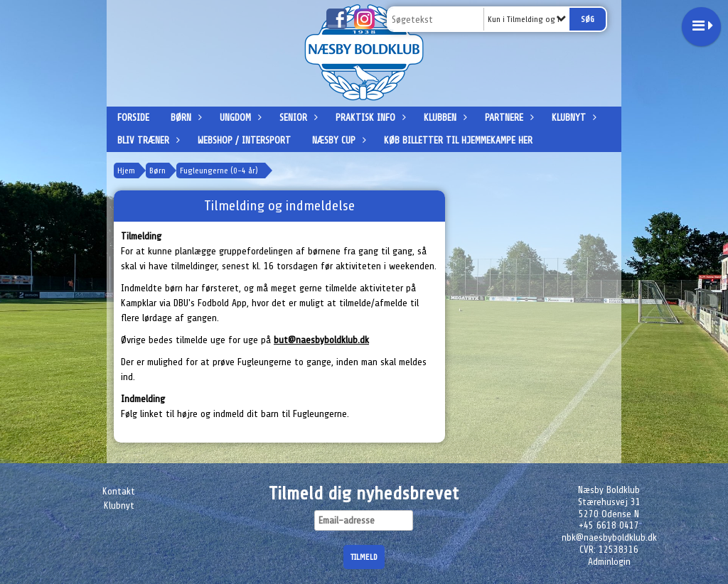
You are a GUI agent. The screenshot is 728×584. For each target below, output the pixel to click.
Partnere (508, 118)
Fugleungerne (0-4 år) (219, 171)
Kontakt (119, 491)
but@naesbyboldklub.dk (321, 340)
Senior (297, 118)
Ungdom (239, 118)
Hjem (126, 171)
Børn (184, 118)
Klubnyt (572, 118)
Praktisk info (369, 118)
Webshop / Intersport (244, 140)
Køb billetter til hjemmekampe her (458, 140)
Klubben (444, 118)
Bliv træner (147, 140)
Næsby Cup (337, 140)
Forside (133, 118)
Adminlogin (609, 562)
